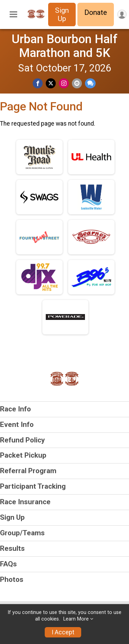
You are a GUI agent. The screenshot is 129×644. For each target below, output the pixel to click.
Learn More (76, 619)
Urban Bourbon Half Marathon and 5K (65, 46)
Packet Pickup (23, 455)
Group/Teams (22, 533)
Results (12, 548)
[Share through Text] (90, 83)
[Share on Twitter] (51, 83)
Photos (12, 579)
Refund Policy (22, 440)
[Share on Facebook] (38, 83)
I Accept (63, 632)
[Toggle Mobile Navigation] (13, 14)
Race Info (15, 409)
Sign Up (62, 14)
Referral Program (28, 471)
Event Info (17, 425)
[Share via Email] (77, 83)
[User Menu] (122, 14)
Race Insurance (25, 502)
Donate (96, 12)
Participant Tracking (33, 486)
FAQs (8, 564)
